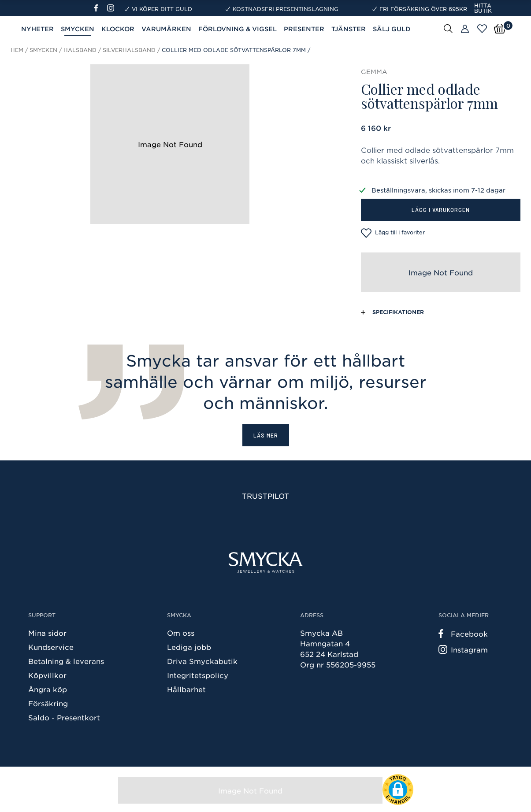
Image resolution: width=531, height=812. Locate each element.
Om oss (181, 633)
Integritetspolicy (198, 675)
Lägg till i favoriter (393, 233)
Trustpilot (265, 496)
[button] (398, 790)
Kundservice (51, 647)
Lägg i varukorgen (441, 209)
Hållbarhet (186, 689)
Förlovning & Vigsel (238, 29)
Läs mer (266, 435)
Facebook (463, 634)
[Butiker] (465, 29)
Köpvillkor (47, 675)
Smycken (78, 29)
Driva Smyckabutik (202, 661)
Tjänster (349, 29)
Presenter (304, 29)
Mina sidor (47, 633)
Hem (17, 50)
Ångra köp (48, 689)
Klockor (118, 29)
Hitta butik (483, 8)
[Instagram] (112, 8)
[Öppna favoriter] (482, 29)
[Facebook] (100, 8)
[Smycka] (266, 562)
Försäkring (48, 703)
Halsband (80, 50)
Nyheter (37, 29)
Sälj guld (392, 29)
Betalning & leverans (66, 661)
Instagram (463, 649)
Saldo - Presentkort (64, 717)
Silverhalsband (129, 50)
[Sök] (448, 28)
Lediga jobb (189, 647)
